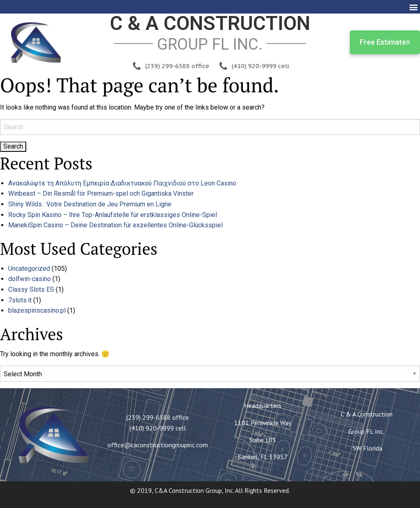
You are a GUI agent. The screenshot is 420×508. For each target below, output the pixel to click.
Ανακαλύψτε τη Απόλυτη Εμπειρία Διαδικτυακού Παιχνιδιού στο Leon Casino (122, 183)
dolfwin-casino (30, 279)
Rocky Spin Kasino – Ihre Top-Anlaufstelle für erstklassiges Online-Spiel (113, 215)
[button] (413, 7)
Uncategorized (29, 269)
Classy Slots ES (31, 289)
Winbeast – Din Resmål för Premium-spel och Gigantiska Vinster (101, 193)
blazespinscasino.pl (37, 310)
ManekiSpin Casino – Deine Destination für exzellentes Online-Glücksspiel (115, 225)
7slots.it (20, 300)
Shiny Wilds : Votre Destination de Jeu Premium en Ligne (90, 204)
